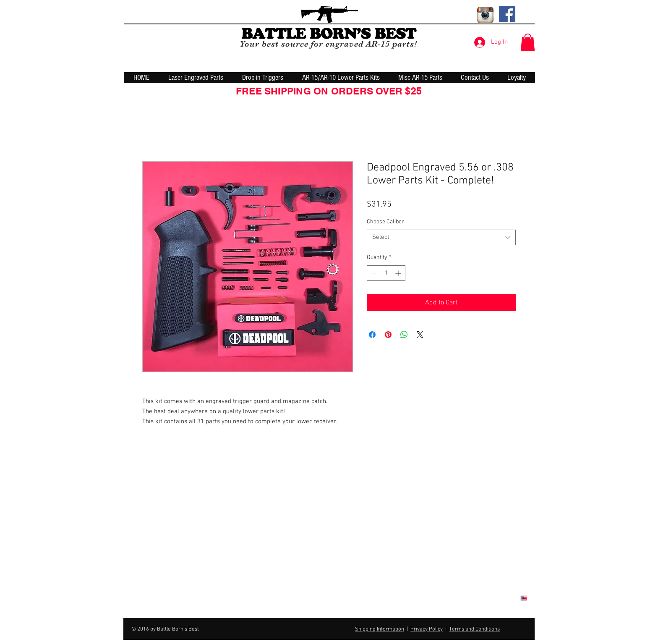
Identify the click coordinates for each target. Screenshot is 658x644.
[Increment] (399, 273)
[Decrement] (373, 273)
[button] (528, 42)
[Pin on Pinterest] (388, 335)
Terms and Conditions (474, 629)
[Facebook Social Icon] (507, 14)
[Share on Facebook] (372, 335)
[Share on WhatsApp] (404, 335)
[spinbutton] (386, 273)
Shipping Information (380, 629)
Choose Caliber (385, 222)
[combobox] (441, 238)
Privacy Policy (427, 629)
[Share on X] (420, 335)
